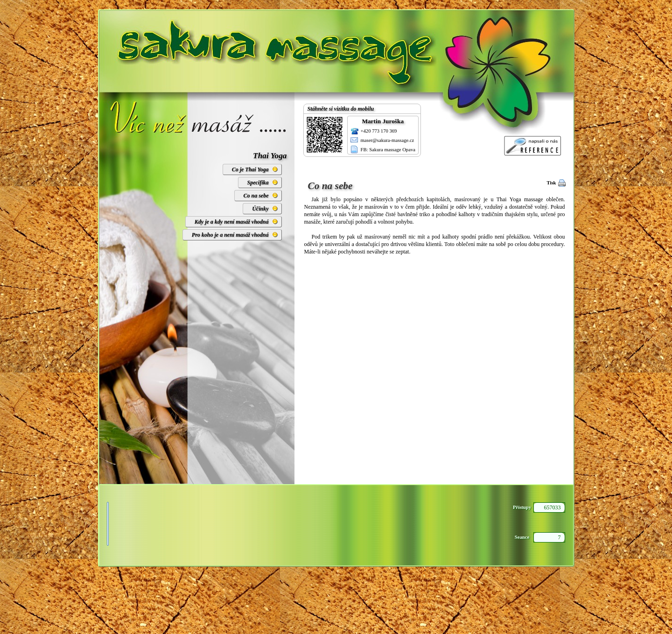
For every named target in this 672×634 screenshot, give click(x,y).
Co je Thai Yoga (250, 169)
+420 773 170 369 (379, 131)
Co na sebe (256, 196)
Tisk (552, 183)
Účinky (260, 209)
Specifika (258, 183)
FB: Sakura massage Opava (388, 150)
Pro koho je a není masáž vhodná (230, 235)
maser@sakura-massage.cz (388, 140)
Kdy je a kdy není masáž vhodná (232, 222)
